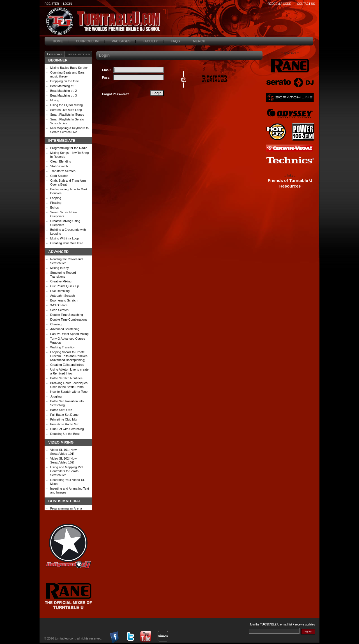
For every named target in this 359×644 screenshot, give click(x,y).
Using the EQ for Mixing (66, 105)
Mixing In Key (59, 268)
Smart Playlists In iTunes (67, 115)
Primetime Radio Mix (64, 424)
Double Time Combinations (69, 319)
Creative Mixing (61, 281)
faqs (179, 41)
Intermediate (62, 141)
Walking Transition (63, 347)
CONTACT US (306, 4)
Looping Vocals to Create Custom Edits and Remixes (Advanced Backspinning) (69, 356)
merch (202, 41)
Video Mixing (61, 442)
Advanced (58, 252)
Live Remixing (60, 291)
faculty (153, 41)
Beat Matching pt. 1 (64, 86)
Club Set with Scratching (67, 429)
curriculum (90, 41)
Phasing (56, 203)
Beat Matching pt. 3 (64, 95)
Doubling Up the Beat (65, 434)
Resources (290, 186)
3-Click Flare (59, 305)
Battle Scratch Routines (66, 378)
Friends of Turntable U (290, 181)
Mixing (55, 100)
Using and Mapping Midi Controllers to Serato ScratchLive (67, 471)
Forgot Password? (116, 94)
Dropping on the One (65, 81)
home (61, 41)
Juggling (56, 396)
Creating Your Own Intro (67, 243)
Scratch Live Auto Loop (66, 110)
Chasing (56, 324)
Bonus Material (65, 501)
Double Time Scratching (67, 315)
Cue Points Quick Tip (65, 286)
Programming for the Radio (69, 148)
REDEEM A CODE (279, 4)
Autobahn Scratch (62, 296)
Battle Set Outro (61, 410)
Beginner (58, 60)
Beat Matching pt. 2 (64, 91)
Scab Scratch (59, 310)
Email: (107, 70)
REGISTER (52, 4)
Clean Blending (61, 161)
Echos (55, 207)
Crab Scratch (59, 176)
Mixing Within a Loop (65, 238)
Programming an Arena (66, 508)
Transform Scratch (63, 171)
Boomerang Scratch (64, 300)
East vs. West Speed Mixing (69, 334)
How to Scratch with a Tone (69, 392)
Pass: (106, 77)
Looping (56, 198)
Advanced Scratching (65, 329)
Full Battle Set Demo (64, 415)
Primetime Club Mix (64, 419)
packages (124, 41)
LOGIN (67, 4)
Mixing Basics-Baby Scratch (69, 68)
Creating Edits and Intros (67, 365)
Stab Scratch (59, 166)
